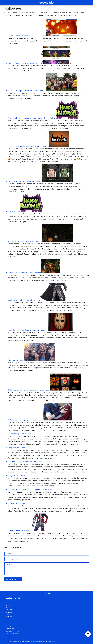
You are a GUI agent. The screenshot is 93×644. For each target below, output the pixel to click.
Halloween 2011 (14, 211)
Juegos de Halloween (17, 476)
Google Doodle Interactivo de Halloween (24, 63)
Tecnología (10, 612)
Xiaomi (8, 614)
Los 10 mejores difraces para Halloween (24, 300)
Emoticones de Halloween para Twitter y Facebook (28, 146)
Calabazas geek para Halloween (21, 434)
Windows (9, 616)
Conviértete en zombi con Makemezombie (25, 181)
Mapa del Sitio (11, 636)
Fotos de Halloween (16, 360)
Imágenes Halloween (16, 448)
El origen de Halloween (17, 503)
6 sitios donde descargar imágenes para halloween (29, 390)
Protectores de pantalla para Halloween (24, 273)
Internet (9, 605)
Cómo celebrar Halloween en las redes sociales (27, 36)
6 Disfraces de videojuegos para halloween (25, 420)
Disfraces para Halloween (18, 531)
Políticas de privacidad (14, 634)
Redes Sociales (11, 608)
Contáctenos (10, 629)
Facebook (9, 610)
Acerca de (9, 626)
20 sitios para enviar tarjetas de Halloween (25, 241)
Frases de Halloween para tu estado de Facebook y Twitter (32, 118)
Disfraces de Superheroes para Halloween (25, 462)
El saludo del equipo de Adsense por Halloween (27, 91)
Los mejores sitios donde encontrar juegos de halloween (30, 489)
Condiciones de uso (13, 631)
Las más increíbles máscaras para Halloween (26, 330)
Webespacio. (22, 641)
